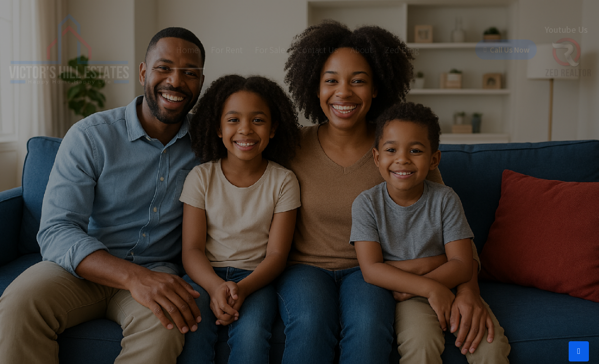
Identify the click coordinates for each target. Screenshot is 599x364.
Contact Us (307, 50)
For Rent (216, 50)
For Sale (259, 50)
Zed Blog (391, 50)
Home (176, 50)
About (350, 50)
